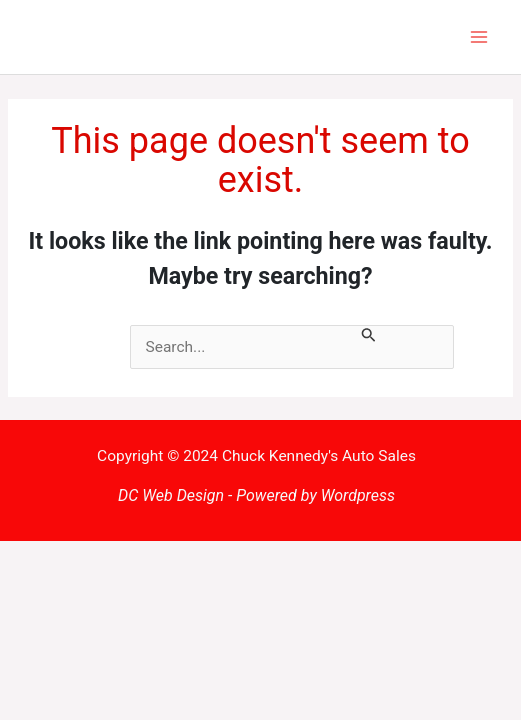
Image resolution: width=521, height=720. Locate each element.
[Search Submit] (369, 337)
